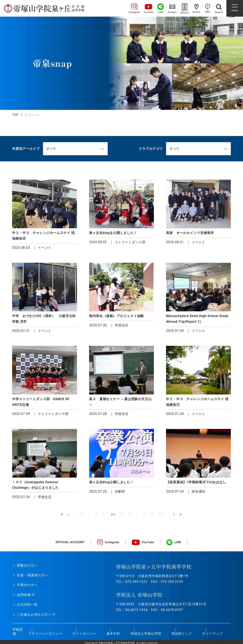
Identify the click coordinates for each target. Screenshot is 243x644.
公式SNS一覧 (27, 606)
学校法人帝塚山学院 (145, 635)
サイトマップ (212, 635)
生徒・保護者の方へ (33, 577)
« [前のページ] (65, 516)
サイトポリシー (84, 635)
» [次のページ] (178, 516)
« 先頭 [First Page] (58, 516)
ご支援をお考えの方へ (34, 616)
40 (155, 516)
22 (93, 516)
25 (121, 516)
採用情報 (24, 597)
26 (131, 516)
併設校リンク (181, 635)
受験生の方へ (27, 567)
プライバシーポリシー (45, 635)
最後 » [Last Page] (185, 516)
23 (103, 516)
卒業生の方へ (27, 587)
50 (165, 516)
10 (78, 516)
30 (146, 516)
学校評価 (17, 633)
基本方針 (113, 635)
